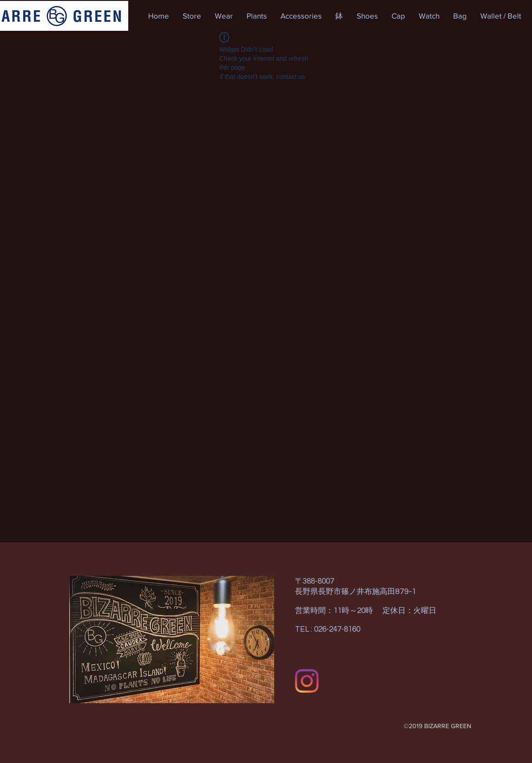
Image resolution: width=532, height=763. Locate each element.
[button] (192, 16)
